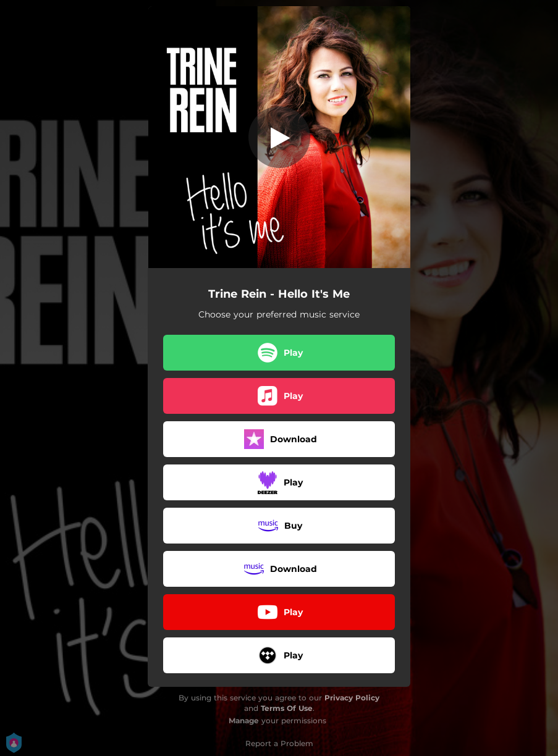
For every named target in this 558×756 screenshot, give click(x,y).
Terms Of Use (287, 708)
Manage (244, 720)
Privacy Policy (352, 698)
